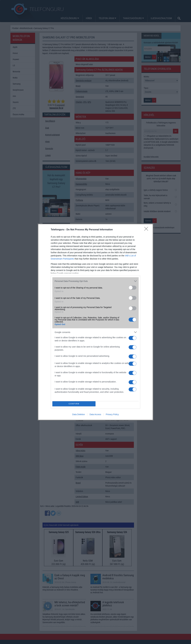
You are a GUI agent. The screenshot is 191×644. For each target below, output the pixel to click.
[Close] (147, 230)
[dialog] (95, 322)
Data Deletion (79, 414)
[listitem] (95, 281)
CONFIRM (74, 404)
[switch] (133, 288)
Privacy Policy (112, 414)
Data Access (95, 414)
